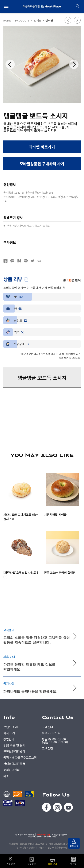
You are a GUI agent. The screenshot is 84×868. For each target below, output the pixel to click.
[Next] (74, 64)
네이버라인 (26, 261)
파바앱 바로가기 (42, 147)
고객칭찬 (47, 748)
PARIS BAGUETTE (42, 6)
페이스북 (5, 261)
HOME (7, 20)
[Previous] (10, 64)
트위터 (33, 261)
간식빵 (49, 20)
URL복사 (39, 261)
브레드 (38, 20)
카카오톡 (12, 261)
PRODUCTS (22, 20)
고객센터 (47, 727)
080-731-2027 (51, 733)
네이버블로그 (19, 261)
